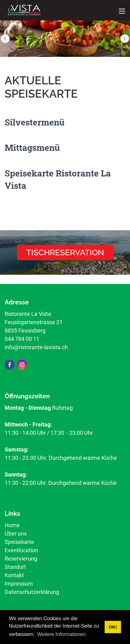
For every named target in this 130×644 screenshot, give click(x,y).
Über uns (16, 534)
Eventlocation (21, 550)
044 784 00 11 (22, 339)
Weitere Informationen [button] (61, 634)
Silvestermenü (35, 122)
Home (12, 525)
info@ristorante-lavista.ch (36, 347)
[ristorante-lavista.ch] (24, 10)
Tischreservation (65, 252)
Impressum (19, 584)
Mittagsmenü (32, 148)
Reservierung (21, 559)
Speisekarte (19, 542)
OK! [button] (113, 627)
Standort (15, 567)
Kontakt (14, 575)
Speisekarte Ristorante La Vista (58, 179)
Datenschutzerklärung (32, 592)
